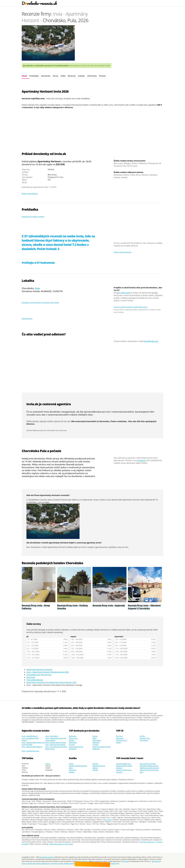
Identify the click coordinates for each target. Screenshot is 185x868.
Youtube (126, 861)
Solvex (118, 742)
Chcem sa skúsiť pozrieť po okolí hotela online (130, 307)
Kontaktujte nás (151, 341)
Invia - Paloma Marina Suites (56, 742)
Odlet (63, 76)
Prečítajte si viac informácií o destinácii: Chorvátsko (40, 303)
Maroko (95, 764)
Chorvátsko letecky (35, 680)
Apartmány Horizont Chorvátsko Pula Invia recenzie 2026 (51, 682)
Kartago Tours (145, 738)
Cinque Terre (114, 863)
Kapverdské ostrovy (76, 747)
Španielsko (73, 742)
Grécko (71, 740)
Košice (48, 764)
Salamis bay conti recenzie (149, 768)
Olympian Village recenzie (149, 766)
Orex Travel (107, 820)
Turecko (95, 745)
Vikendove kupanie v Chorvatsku (61, 844)
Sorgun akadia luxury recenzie (124, 771)
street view (125, 293)
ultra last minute (57, 863)
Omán (71, 764)
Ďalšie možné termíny (30, 194)
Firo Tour (119, 736)
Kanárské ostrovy (99, 766)
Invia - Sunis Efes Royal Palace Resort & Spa (56, 748)
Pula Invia (63, 430)
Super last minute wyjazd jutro (39, 863)
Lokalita (81, 76)
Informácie (92, 76)
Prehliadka (34, 76)
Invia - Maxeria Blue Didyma (32, 747)
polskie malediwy (70, 863)
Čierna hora (73, 738)
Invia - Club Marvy (52, 736)
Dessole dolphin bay (123, 764)
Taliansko (96, 742)
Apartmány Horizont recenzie (39, 670)
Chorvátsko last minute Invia (39, 675)
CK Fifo (142, 736)
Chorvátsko (97, 740)
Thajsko (95, 770)
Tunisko (72, 745)
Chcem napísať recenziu (122, 252)
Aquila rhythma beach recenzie (124, 767)
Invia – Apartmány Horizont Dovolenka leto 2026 (48, 672)
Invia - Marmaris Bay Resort (55, 745)
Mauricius (73, 770)
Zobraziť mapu (27, 319)
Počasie (102, 76)
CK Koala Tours (122, 740)
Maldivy (72, 772)
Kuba (71, 768)
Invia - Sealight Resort (30, 736)
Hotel (24, 76)
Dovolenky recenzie (47, 857)
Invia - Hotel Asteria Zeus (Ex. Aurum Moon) (56, 739)
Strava (56, 76)
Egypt (95, 738)
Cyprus (95, 736)
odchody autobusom (147, 842)
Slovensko (73, 749)
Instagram (141, 460)
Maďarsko (96, 749)
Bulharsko (73, 736)
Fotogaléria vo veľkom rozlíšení (33, 217)
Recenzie (72, 76)
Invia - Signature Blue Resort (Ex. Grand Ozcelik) (34, 744)
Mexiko (95, 768)
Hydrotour (120, 738)
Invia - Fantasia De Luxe (30, 751)
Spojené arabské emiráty (102, 747)
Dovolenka (46, 76)
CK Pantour (144, 740)
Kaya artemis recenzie (148, 764)
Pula (37, 288)
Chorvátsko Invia (53, 430)
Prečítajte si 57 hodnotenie (38, 263)
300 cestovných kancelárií (84, 421)
